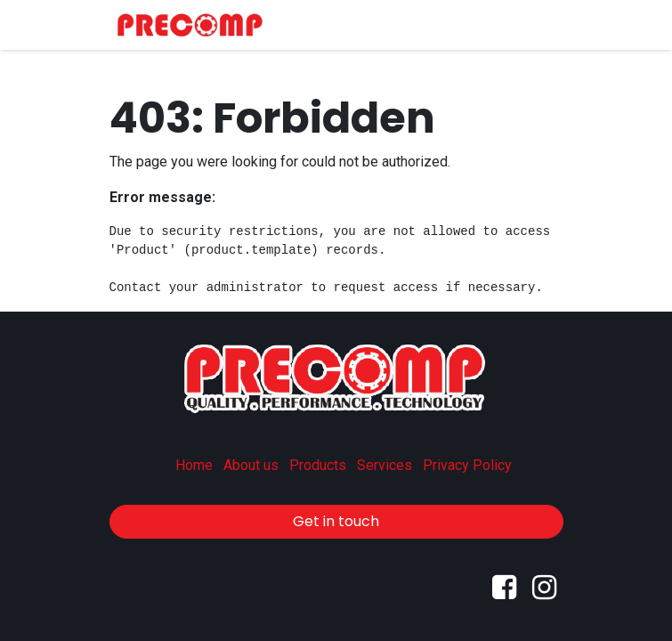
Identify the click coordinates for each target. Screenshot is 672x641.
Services (385, 465)
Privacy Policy (467, 465)
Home (194, 465)
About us (251, 465)
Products (318, 465)
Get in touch (336, 521)
